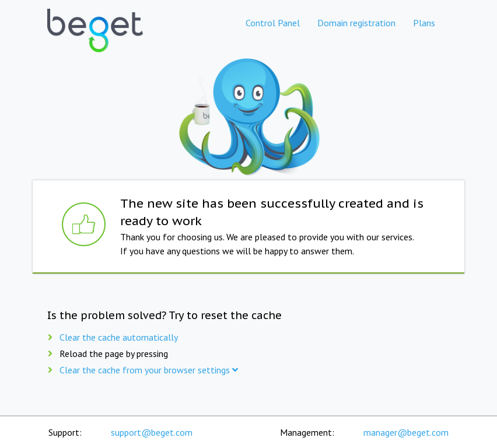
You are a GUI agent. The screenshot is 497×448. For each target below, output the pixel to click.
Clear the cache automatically (119, 337)
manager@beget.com (406, 432)
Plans (424, 23)
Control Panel (273, 23)
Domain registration (356, 23)
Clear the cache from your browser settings (149, 370)
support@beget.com (152, 432)
